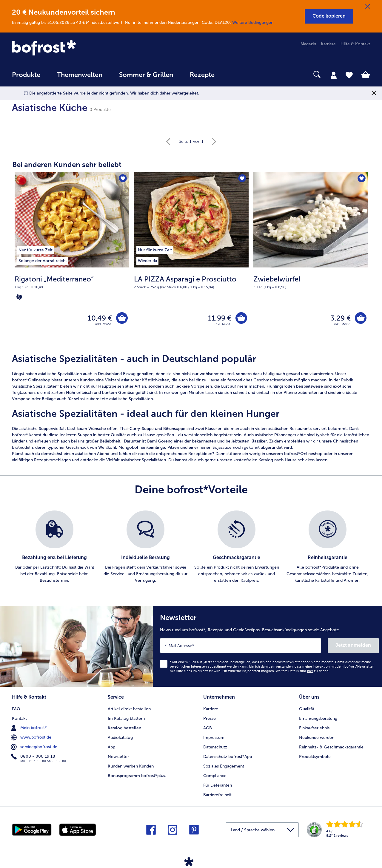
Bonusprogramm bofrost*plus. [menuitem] (137, 776)
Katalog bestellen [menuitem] (124, 728)
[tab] (334, 75)
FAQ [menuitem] (16, 709)
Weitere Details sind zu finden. (303, 671)
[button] (329, 16)
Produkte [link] (26, 75)
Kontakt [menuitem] (19, 718)
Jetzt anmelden (353, 645)
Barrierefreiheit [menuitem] (217, 795)
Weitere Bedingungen (253, 23)
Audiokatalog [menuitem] (120, 738)
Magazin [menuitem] (308, 44)
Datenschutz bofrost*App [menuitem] (228, 757)
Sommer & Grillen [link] (146, 75)
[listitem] (43, 249)
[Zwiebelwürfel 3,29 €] (311, 259)
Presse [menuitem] (210, 718)
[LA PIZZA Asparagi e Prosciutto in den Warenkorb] (241, 318)
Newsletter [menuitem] (118, 757)
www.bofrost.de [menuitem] (32, 737)
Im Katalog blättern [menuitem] (126, 718)
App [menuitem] (111, 747)
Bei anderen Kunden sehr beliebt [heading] (67, 164)
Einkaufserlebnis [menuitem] (314, 728)
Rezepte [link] (202, 75)
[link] (66, 48)
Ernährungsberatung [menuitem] (318, 718)
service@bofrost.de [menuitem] (35, 747)
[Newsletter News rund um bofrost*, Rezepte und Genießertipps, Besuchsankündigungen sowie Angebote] (267, 646)
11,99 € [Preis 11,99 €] (220, 318)
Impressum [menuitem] (214, 738)
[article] (191, 408)
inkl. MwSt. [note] (104, 324)
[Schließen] (368, 7)
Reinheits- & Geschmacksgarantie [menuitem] (331, 747)
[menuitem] (26, 78)
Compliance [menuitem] (215, 776)
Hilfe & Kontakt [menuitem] (355, 44)
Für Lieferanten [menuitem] (218, 785)
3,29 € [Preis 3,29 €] (341, 318)
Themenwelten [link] (80, 75)
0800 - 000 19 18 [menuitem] (34, 756)
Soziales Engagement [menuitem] (224, 766)
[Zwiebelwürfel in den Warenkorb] (361, 318)
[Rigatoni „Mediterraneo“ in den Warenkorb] (122, 318)
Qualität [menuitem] (307, 709)
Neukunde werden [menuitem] (317, 738)
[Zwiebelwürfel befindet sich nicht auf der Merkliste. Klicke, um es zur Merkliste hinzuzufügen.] (362, 178)
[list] (191, 547)
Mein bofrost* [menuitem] (29, 728)
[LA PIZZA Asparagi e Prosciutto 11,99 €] (191, 259)
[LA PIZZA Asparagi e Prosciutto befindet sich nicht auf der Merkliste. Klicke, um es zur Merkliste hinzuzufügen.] (242, 178)
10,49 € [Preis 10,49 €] (100, 318)
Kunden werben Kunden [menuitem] (131, 766)
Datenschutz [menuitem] (215, 747)
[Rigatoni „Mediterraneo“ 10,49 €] (72, 259)
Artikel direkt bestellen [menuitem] (129, 709)
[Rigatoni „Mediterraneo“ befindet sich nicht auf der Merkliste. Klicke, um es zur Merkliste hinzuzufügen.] (123, 178)
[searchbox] (235, 74)
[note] (72, 288)
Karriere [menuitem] (328, 44)
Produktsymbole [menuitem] (315, 757)
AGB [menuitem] (208, 728)
